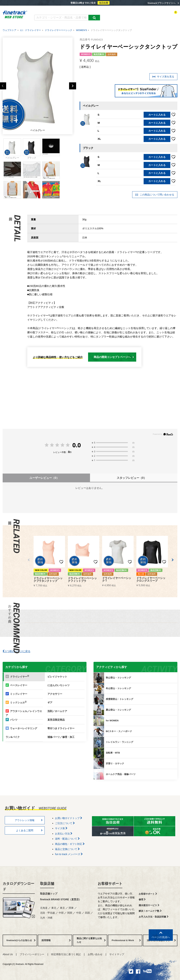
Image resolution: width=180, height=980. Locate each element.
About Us (8, 954)
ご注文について (65, 823)
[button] (29, 560)
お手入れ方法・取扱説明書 (154, 917)
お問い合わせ (95, 954)
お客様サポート (110, 884)
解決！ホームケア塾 (150, 911)
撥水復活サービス (149, 905)
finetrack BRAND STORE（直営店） (61, 899)
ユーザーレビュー (44, 478)
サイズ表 (61, 828)
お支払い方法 (64, 834)
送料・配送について (67, 839)
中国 (79, 913)
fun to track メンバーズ (69, 854)
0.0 (77, 445)
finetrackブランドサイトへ (162, 3)
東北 (54, 908)
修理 (142, 899)
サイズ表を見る (163, 77)
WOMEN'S (81, 30)
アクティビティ (128, 15)
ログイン (143, 15)
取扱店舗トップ (49, 894)
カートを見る (171, 15)
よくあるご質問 (69, 10)
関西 (70, 913)
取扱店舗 (47, 884)
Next (73, 86)
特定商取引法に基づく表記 (66, 954)
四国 (87, 913)
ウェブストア (9, 30)
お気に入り (156, 15)
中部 (61, 913)
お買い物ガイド (89, 10)
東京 (62, 908)
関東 (71, 908)
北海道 (44, 908)
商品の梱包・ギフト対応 (70, 844)
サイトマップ (117, 954)
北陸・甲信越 (47, 913)
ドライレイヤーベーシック (59, 30)
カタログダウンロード (46, 10)
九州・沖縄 (46, 918)
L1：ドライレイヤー (31, 30)
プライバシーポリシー (32, 954)
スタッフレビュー (132, 478)
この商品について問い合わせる (155, 195)
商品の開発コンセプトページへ (114, 357)
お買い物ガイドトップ (69, 818)
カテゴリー (112, 15)
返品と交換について (67, 849)
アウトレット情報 (29, 820)
